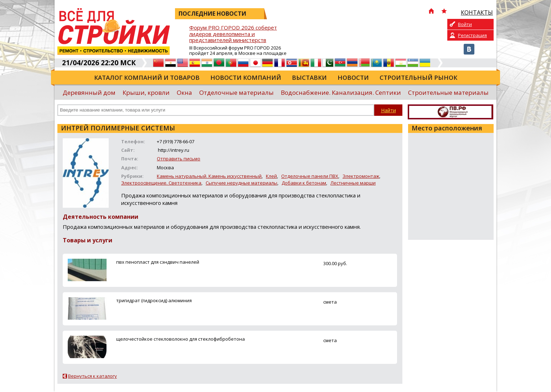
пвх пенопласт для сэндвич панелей (158, 262)
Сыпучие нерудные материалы (241, 183)
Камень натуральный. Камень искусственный (209, 176)
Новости (353, 78)
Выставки (309, 78)
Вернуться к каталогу (92, 376)
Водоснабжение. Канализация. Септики (341, 92)
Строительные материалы (448, 92)
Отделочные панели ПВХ (310, 176)
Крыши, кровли (146, 92)
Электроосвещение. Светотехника (161, 183)
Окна (184, 92)
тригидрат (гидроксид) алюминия (154, 300)
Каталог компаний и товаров (147, 78)
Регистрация (472, 35)
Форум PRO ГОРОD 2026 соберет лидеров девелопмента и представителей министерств (233, 34)
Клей (271, 176)
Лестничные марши (353, 183)
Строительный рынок (418, 78)
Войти (465, 24)
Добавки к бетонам (304, 183)
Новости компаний (246, 78)
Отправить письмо (179, 159)
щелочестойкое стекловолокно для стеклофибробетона (181, 339)
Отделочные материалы (236, 92)
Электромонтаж (361, 176)
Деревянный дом (89, 92)
